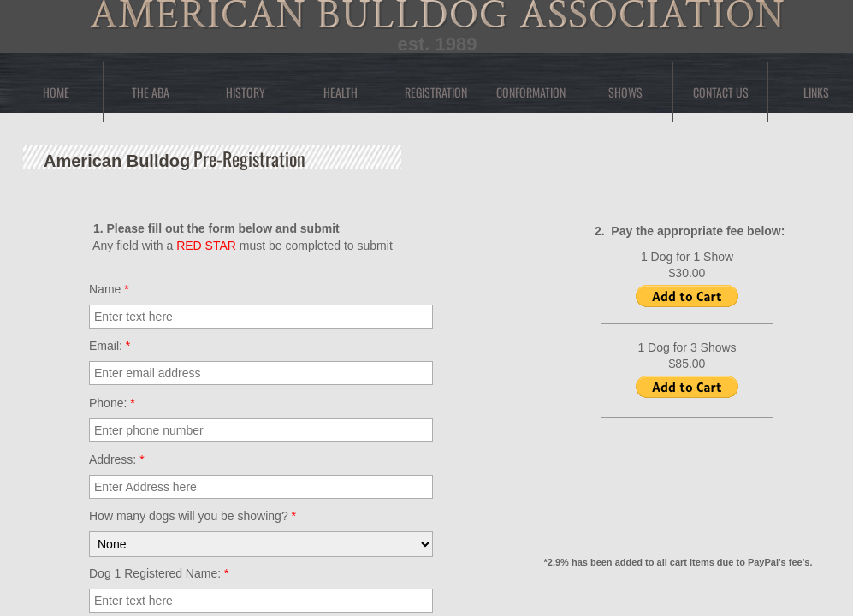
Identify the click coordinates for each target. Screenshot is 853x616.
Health (341, 92)
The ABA (151, 92)
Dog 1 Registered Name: (159, 573)
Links (816, 92)
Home (56, 92)
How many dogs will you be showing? (193, 516)
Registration (436, 92)
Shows (625, 92)
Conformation (531, 92)
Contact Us (721, 92)
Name (109, 289)
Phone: (112, 403)
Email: (110, 346)
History (246, 92)
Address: (117, 459)
